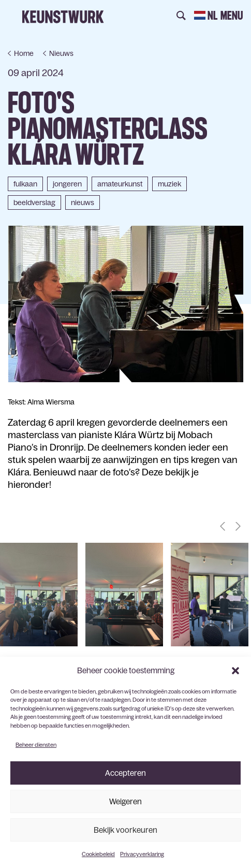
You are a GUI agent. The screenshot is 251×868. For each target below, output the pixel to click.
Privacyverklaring (142, 854)
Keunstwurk (63, 17)
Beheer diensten (36, 745)
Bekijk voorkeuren (126, 830)
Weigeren (126, 801)
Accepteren (126, 773)
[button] (235, 671)
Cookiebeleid (98, 854)
